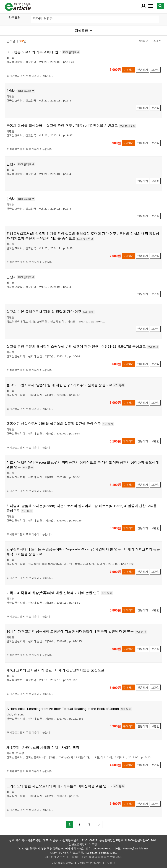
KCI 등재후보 (71, 52)
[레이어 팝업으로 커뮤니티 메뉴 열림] (151, 6)
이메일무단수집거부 (90, 863)
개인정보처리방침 (63, 863)
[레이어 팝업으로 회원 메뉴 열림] (143, 6)
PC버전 (110, 863)
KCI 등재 (88, 312)
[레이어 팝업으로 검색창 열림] (160, 6)
